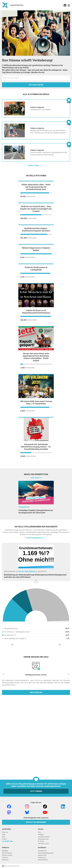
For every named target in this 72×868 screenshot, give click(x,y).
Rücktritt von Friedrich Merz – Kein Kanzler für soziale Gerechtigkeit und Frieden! (36, 256)
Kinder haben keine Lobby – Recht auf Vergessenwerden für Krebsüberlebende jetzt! (36, 210)
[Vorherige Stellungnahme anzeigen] (12, 762)
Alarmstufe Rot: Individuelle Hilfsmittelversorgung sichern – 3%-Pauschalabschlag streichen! (36, 564)
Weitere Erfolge (34, 166)
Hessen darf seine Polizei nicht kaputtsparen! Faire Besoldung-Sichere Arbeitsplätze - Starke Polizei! (36, 475)
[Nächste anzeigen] (69, 792)
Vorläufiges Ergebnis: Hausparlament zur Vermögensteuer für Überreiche (36, 629)
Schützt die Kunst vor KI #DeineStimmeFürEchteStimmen (36, 429)
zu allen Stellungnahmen (34, 655)
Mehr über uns (36, 810)
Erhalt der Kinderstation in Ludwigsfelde (36, 386)
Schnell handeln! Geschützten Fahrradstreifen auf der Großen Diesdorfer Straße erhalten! (49, 152)
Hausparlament (24, 625)
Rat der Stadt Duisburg (27, 689)
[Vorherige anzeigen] (3, 792)
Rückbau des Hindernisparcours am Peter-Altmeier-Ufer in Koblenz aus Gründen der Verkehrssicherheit (48, 131)
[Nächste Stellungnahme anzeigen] (60, 762)
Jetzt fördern (36, 836)
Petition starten (36, 85)
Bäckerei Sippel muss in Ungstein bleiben (36, 343)
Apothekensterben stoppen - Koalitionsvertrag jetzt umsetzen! (36, 300)
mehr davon (35, 595)
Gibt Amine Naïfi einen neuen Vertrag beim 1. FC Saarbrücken (36, 520)
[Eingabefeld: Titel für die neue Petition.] (36, 78)
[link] (69, 5)
